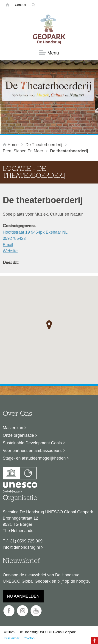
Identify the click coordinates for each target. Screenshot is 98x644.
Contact (20, 5)
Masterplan (13, 428)
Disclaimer (12, 638)
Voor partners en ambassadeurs (32, 451)
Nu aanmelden (23, 596)
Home (11, 145)
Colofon (29, 638)
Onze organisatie (18, 435)
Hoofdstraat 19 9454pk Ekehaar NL (35, 232)
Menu (49, 53)
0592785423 (14, 238)
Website (10, 251)
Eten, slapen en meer (23, 151)
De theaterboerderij (44, 145)
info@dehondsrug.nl (21, 547)
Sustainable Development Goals (32, 443)
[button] (49, 325)
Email (8, 245)
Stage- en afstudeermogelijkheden (34, 458)
